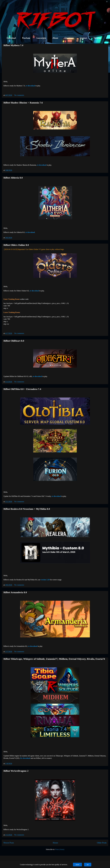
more (77, 865)
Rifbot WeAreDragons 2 (16, 771)
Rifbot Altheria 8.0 (13, 178)
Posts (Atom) (60, 849)
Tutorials (97, 38)
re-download (30, 86)
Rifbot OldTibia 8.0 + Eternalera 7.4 (22, 389)
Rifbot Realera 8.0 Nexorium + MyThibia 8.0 (27, 509)
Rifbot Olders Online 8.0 (16, 245)
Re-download (25, 758)
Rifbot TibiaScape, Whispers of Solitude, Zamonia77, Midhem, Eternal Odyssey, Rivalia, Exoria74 (54, 659)
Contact (83, 38)
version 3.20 (45, 580)
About (55, 38)
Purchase (26, 38)
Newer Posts (9, 843)
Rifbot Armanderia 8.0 (15, 592)
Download (11, 38)
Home (55, 843)
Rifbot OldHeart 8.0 (14, 341)
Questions (69, 38)
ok (88, 865)
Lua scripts (41, 38)
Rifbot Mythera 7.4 (13, 45)
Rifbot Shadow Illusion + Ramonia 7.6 (23, 103)
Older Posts (102, 843)
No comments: (19, 95)
